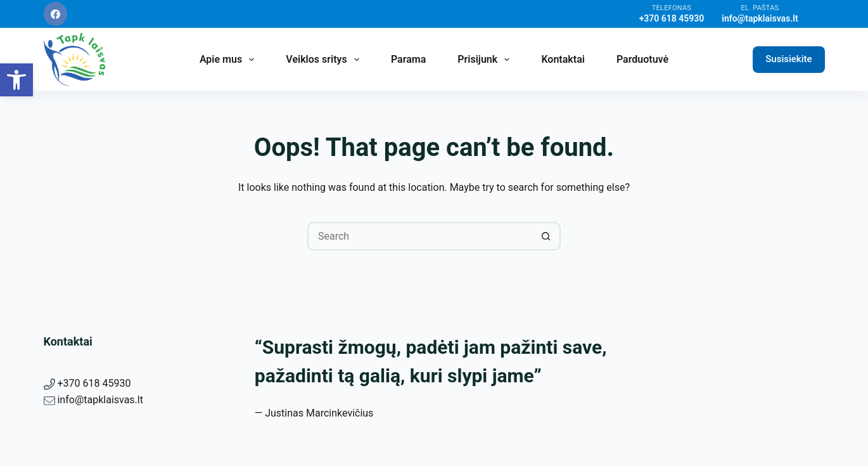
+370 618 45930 (94, 383)
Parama (408, 59)
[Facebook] (56, 14)
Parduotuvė (642, 59)
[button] (16, 80)
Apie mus (229, 60)
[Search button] (546, 236)
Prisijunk (486, 60)
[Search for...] (420, 236)
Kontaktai (563, 59)
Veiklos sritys (325, 60)
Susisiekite (788, 59)
